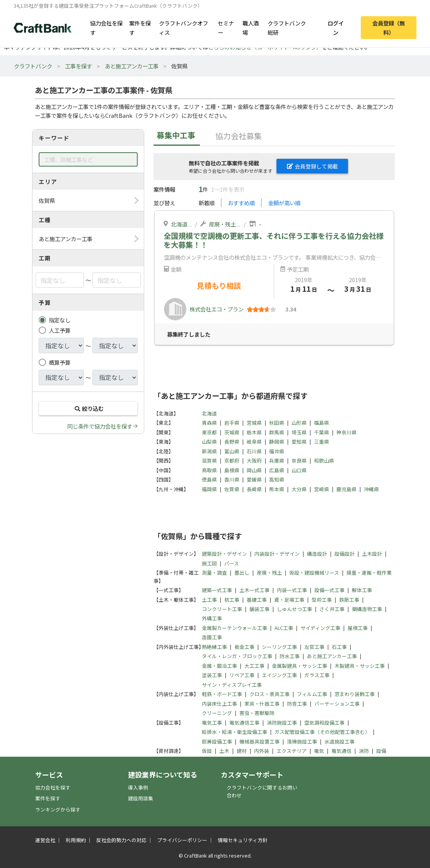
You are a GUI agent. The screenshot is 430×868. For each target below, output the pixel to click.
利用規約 (76, 840)
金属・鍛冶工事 (219, 666)
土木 (224, 751)
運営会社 (45, 840)
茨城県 (232, 432)
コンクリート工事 (222, 609)
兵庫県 (277, 460)
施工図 (209, 563)
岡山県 (254, 470)
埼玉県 (299, 432)
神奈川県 (346, 432)
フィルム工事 (312, 694)
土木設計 (372, 554)
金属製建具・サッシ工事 (299, 666)
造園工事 (212, 637)
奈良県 (299, 460)
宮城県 (254, 423)
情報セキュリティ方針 (243, 840)
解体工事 (362, 590)
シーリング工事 (279, 647)
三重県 (322, 442)
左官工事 (314, 647)
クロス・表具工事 (270, 694)
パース (232, 563)
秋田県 (277, 423)
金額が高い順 (284, 203)
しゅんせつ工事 (294, 609)
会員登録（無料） (389, 27)
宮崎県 (322, 489)
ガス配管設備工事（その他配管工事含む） (322, 732)
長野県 (232, 442)
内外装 (262, 751)
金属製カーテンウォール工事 (235, 628)
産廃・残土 (222, 224)
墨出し (242, 573)
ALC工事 (284, 628)
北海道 (179, 224)
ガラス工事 (317, 675)
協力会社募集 (239, 136)
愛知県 (299, 442)
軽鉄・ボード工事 (222, 694)
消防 (364, 751)
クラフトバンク (33, 66)
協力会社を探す (106, 27)
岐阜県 (254, 442)
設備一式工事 (329, 590)
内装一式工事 (292, 590)
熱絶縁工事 (214, 647)
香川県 (232, 479)
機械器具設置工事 (259, 741)
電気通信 (341, 751)
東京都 (209, 432)
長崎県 (254, 489)
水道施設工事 (340, 741)
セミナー (226, 27)
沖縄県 (371, 489)
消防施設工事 (282, 722)
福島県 (322, 423)
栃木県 (254, 432)
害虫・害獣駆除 (257, 713)
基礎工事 (257, 600)
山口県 (299, 470)
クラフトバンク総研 (287, 27)
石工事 (339, 647)
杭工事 (232, 600)
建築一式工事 (217, 590)
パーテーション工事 (337, 704)
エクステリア (292, 751)
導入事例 (138, 787)
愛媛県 (254, 479)
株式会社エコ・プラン (217, 309)
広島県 (277, 470)
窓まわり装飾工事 (355, 694)
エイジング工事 (279, 675)
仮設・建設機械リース (314, 573)
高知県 (277, 479)
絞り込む (88, 408)
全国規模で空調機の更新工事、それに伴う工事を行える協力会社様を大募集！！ (274, 240)
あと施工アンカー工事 (132, 66)
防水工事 (290, 656)
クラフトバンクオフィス (183, 27)
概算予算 (60, 362)
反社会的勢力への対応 (121, 840)
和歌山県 (324, 460)
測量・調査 (214, 573)
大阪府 (254, 460)
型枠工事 (322, 600)
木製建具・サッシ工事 (360, 666)
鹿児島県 (346, 489)
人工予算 (60, 330)
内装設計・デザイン (277, 554)
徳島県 (209, 479)
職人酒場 (251, 27)
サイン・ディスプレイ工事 (232, 685)
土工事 (209, 600)
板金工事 (244, 647)
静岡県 (277, 442)
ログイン (336, 27)
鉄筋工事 (349, 600)
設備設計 (345, 554)
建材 (242, 751)
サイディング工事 (320, 628)
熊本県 (277, 489)
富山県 (232, 451)
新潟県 (209, 451)
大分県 (299, 489)
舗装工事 (259, 609)
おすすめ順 (241, 203)
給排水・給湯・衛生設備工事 (235, 732)
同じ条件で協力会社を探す (100, 426)
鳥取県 (209, 470)
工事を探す (78, 66)
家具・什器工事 (262, 704)
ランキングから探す (58, 809)
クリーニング (217, 713)
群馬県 (277, 432)
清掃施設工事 (302, 741)
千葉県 (322, 432)
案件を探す (140, 27)
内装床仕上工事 (219, 704)
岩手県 (232, 423)
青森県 (209, 423)
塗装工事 (212, 675)
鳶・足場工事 (289, 600)
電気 (319, 751)
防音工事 (297, 704)
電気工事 (212, 722)
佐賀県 (232, 489)
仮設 (207, 751)
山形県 (299, 423)
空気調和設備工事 (324, 722)
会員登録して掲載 (312, 166)
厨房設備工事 (217, 741)
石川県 (254, 451)
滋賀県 (209, 460)
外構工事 (212, 618)
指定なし (60, 320)
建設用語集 (141, 798)
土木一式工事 (254, 590)
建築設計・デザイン (224, 554)
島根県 (232, 470)
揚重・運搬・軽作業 (369, 573)
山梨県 (209, 442)
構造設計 (317, 554)
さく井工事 (332, 609)
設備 (381, 751)
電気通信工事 (244, 722)
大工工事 (254, 666)
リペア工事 (242, 675)
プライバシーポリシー (182, 840)
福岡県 (209, 489)
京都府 (232, 460)
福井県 (277, 451)
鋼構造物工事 (367, 609)
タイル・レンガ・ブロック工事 (237, 656)
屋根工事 (358, 628)
